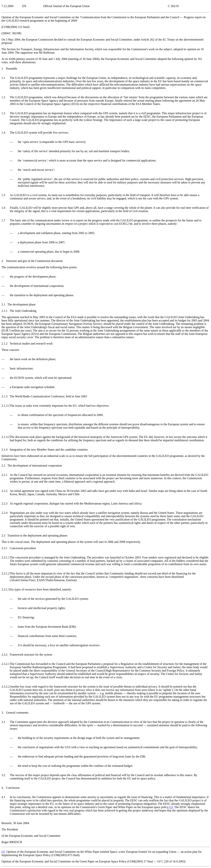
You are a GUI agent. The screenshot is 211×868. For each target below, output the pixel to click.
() (171, 807)
